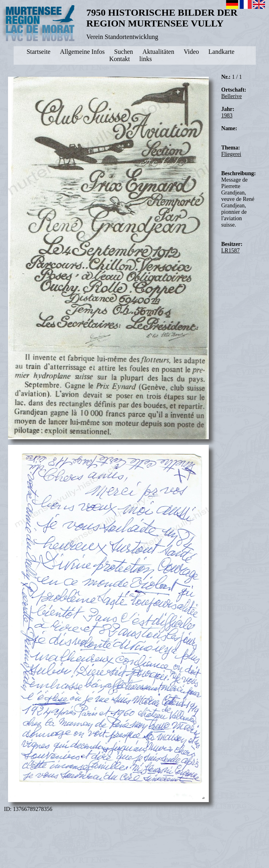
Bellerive (231, 96)
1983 (227, 116)
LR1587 (230, 251)
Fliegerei (231, 154)
